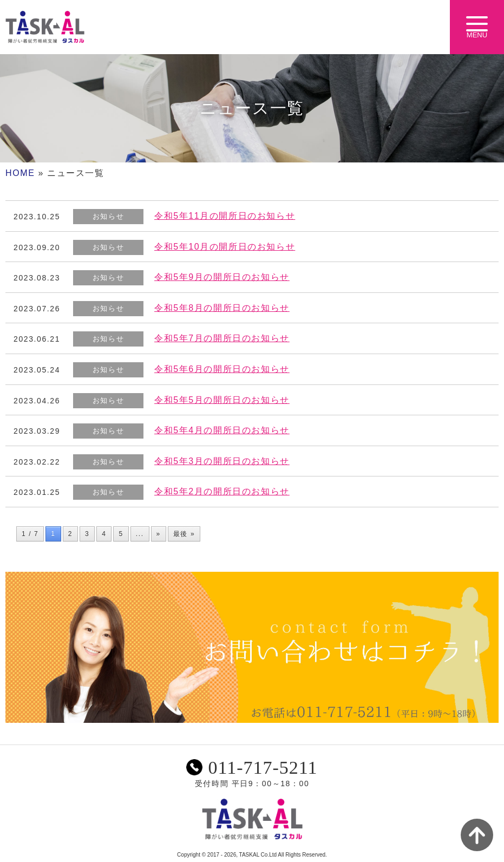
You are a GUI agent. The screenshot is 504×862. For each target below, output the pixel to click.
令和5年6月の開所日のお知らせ (222, 369)
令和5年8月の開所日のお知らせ (222, 308)
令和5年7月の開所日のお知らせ (222, 338)
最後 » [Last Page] (184, 534)
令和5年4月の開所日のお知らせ (222, 430)
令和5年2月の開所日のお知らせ (222, 491)
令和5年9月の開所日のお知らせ (222, 277)
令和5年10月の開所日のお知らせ (225, 247)
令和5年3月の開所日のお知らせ (222, 461)
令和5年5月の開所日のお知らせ (222, 400)
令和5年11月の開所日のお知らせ (225, 216)
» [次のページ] (159, 534)
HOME (20, 173)
